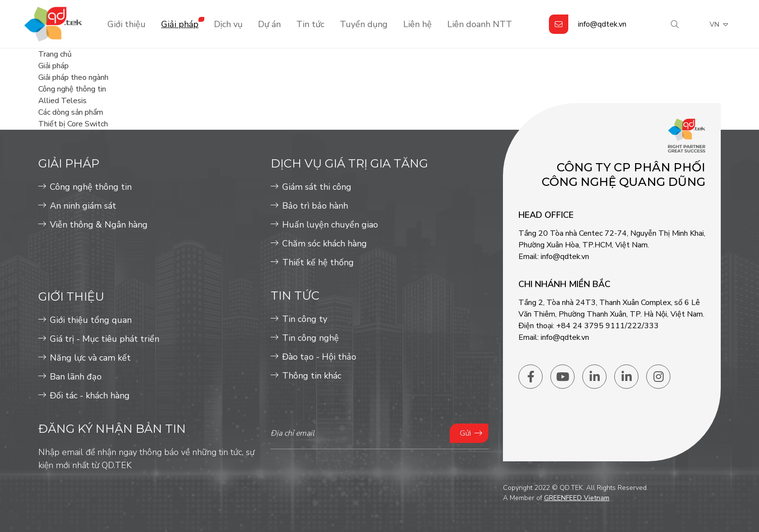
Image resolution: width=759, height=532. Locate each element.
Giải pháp (180, 24)
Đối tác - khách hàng (90, 395)
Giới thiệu (127, 24)
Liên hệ (417, 24)
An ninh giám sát (83, 206)
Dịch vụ (228, 24)
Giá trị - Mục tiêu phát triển (105, 339)
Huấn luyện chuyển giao (330, 225)
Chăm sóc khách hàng (325, 243)
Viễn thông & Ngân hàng (99, 225)
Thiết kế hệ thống (318, 262)
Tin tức (310, 24)
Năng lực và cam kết (90, 358)
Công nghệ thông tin (91, 187)
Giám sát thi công (317, 187)
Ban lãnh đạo (76, 377)
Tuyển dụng (364, 24)
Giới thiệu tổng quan (91, 320)
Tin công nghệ (311, 338)
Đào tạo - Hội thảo (319, 357)
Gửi (465, 433)
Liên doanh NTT (480, 24)
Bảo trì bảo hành (315, 206)
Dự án (269, 24)
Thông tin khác (312, 376)
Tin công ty (305, 319)
